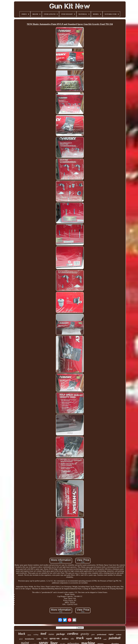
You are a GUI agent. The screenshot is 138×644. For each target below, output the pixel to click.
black (22, 634)
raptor (111, 634)
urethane (119, 635)
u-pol (105, 639)
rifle (72, 639)
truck (80, 638)
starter (51, 634)
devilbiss (65, 639)
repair (89, 638)
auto (98, 638)
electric (29, 635)
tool (43, 633)
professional (102, 634)
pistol (21, 639)
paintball (115, 638)
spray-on (55, 638)
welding (36, 635)
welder (39, 639)
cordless (73, 634)
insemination (29, 639)
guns (93, 634)
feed (45, 639)
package (61, 634)
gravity (85, 634)
